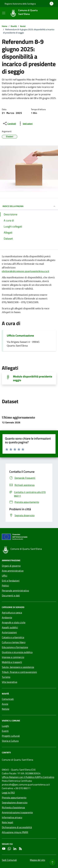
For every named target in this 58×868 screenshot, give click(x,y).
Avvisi (5, 704)
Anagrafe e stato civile (14, 622)
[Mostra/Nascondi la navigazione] (4, 13)
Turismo (6, 677)
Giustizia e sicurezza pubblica (17, 652)
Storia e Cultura (10, 741)
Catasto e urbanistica (13, 637)
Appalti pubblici (10, 627)
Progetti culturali (11, 736)
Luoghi (5, 726)
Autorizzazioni (9, 632)
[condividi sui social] (9, 123)
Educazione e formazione (15, 647)
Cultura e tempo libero (14, 642)
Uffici (5, 576)
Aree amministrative (13, 571)
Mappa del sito (37, 860)
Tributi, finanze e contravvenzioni (19, 672)
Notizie (6, 709)
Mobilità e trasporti (12, 662)
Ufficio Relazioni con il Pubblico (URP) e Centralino (28, 777)
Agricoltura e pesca (12, 612)
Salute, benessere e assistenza (18, 667)
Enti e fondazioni (11, 581)
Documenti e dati (11, 595)
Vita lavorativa (10, 682)
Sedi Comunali (9, 860)
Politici (5, 586)
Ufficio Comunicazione (20, 336)
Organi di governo (11, 566)
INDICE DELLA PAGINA (29, 206)
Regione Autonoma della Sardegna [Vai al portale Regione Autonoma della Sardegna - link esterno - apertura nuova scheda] (20, 4)
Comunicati (8, 699)
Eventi (5, 731)
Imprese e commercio (13, 657)
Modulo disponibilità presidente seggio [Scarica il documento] (33, 378)
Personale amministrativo (15, 590)
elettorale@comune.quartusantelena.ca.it (26, 271)
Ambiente (7, 617)
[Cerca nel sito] (50, 13)
